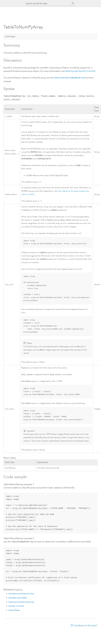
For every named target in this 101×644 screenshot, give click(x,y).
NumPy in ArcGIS (16, 610)
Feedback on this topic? (86, 629)
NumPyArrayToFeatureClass (21, 597)
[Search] (73, 3)
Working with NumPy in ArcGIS (80, 71)
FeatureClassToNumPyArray (69, 78)
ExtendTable (14, 614)
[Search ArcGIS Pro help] (48, 3)
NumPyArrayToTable (18, 601)
